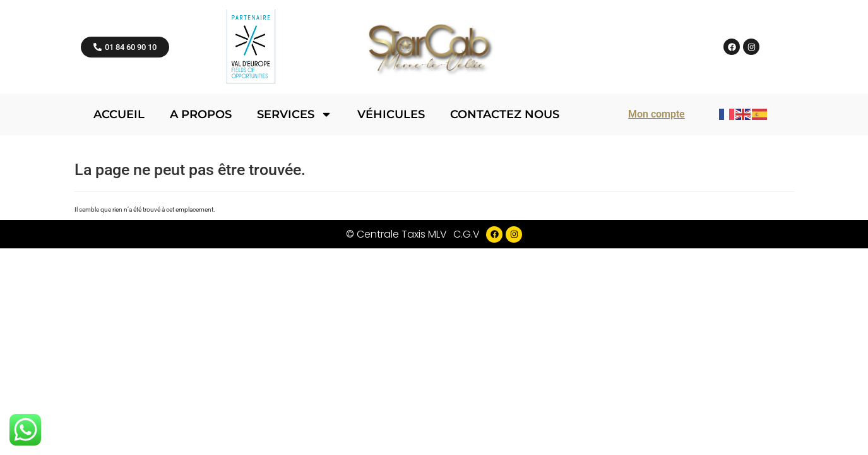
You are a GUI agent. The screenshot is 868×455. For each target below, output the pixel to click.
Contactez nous (505, 114)
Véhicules (391, 114)
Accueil (119, 114)
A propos (201, 114)
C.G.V (467, 234)
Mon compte (657, 114)
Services (294, 114)
